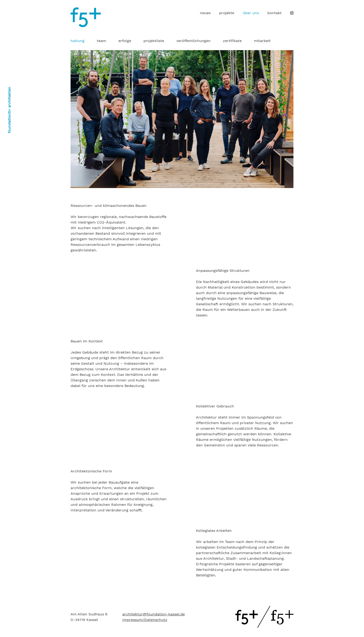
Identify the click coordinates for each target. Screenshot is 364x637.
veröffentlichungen (193, 41)
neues (205, 13)
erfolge (125, 41)
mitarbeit (262, 41)
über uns (251, 13)
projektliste (154, 41)
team (101, 41)
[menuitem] (205, 13)
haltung (78, 41)
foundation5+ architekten (9, 110)
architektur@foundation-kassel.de (154, 614)
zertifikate (232, 41)
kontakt (275, 13)
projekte (227, 13)
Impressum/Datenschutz (145, 620)
